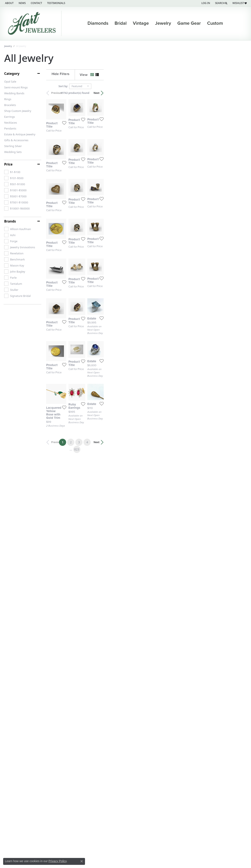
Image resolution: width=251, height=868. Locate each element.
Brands (10, 221)
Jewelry (163, 23)
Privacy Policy (58, 861)
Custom (215, 23)
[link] (9, 3)
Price (8, 164)
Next (240, 93)
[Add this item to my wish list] (108, 168)
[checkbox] (12, 172)
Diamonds (98, 23)
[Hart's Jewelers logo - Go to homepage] (33, 23)
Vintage (141, 23)
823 (164, 772)
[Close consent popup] (82, 861)
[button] (205, 3)
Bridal (121, 23)
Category (12, 74)
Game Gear (189, 23)
